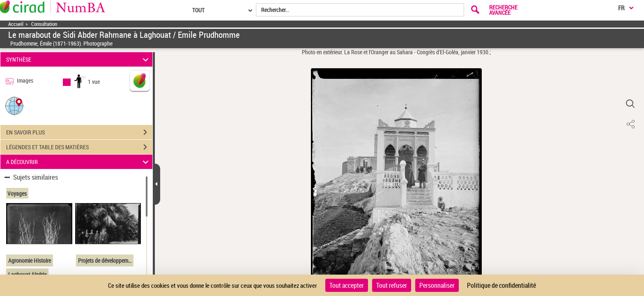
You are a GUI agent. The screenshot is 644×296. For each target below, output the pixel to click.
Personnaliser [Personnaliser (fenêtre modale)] (437, 285)
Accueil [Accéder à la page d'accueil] (16, 24)
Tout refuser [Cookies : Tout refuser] (392, 285)
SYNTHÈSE (79, 59)
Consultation (44, 24)
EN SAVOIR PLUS (79, 132)
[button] (14, 105)
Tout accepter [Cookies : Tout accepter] (347, 285)
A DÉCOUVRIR (79, 162)
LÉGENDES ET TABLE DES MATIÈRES (79, 147)
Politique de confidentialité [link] (501, 285)
